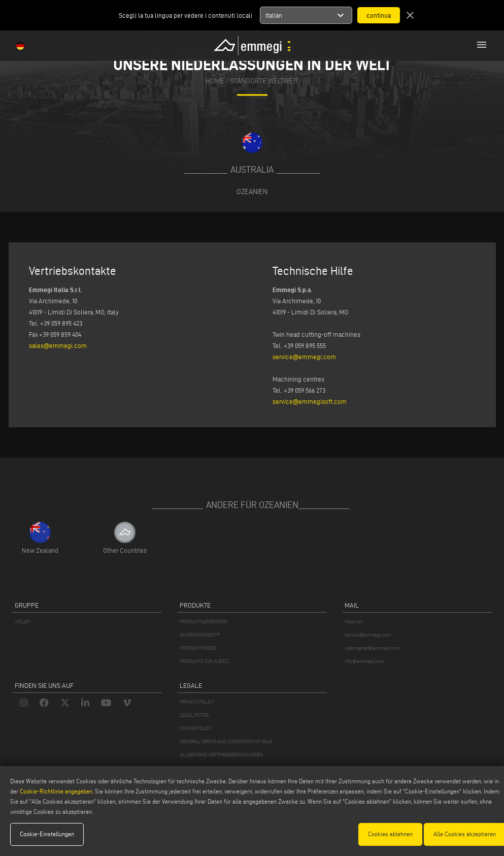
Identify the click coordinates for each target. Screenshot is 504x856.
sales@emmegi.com (58, 345)
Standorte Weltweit (264, 82)
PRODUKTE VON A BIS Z (204, 661)
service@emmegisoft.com (310, 401)
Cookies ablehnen (390, 834)
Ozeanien (252, 192)
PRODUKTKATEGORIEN (204, 622)
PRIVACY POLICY (197, 702)
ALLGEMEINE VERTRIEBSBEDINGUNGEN (221, 755)
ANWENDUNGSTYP (200, 635)
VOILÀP (22, 622)
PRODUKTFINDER (198, 648)
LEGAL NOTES (194, 715)
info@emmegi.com (364, 661)
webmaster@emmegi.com (372, 648)
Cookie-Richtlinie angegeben (56, 791)
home (215, 82)
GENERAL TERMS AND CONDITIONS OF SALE (226, 741)
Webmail (354, 622)
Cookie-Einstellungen (47, 834)
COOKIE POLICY (196, 728)
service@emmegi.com (304, 357)
